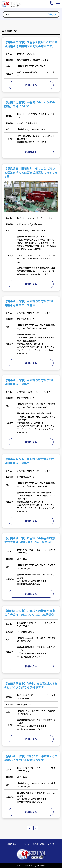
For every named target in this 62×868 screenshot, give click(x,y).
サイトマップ (24, 844)
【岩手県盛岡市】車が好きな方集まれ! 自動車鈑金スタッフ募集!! (30, 303)
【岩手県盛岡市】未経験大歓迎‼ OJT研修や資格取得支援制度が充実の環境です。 (31, 44)
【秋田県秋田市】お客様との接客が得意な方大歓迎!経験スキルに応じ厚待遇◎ (30, 540)
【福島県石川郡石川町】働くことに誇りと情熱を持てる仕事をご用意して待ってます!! (31, 172)
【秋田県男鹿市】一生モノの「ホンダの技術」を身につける (30, 104)
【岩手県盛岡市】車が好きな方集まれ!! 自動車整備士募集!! (31, 461)
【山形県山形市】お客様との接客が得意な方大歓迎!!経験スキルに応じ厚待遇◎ (30, 613)
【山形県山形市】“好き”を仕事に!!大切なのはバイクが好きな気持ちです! (31, 758)
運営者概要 (12, 844)
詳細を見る (31, 85)
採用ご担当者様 (39, 844)
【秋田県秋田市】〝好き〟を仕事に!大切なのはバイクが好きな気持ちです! (31, 685)
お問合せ (51, 844)
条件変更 (52, 14)
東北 (8, 14)
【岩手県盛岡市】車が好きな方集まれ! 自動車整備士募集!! (30, 382)
